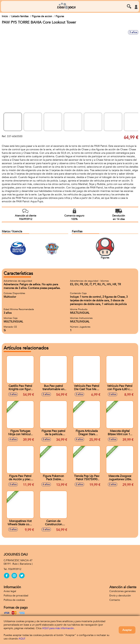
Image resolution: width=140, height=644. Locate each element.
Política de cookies (14, 600)
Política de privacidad (16, 596)
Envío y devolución (120, 596)
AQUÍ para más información (58, 628)
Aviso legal (10, 591)
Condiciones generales (122, 591)
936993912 (15, 569)
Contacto (115, 600)
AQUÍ (22, 639)
